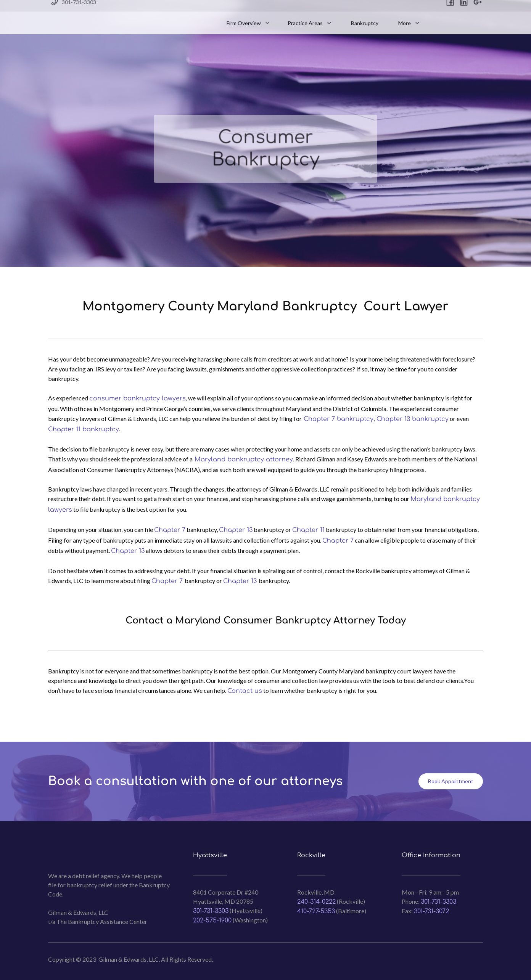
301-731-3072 (431, 911)
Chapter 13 (236, 530)
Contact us (245, 691)
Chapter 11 (308, 530)
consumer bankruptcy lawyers (138, 398)
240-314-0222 (316, 902)
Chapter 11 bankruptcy (84, 429)
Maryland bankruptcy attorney (243, 459)
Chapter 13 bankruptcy (412, 419)
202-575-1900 (212, 921)
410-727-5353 (316, 911)
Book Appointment (451, 781)
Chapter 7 (170, 530)
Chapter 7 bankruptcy (338, 419)
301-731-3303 (211, 911)
